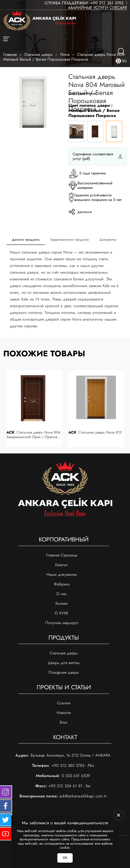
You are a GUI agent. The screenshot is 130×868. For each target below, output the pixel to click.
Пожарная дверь (64, 672)
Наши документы (62, 574)
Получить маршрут (62, 623)
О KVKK (62, 613)
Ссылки (64, 703)
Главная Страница (62, 555)
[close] (119, 815)
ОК (65, 858)
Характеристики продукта (69, 239)
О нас (62, 594)
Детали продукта (26, 239)
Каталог (62, 565)
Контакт (62, 603)
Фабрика (62, 584)
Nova (91, 93)
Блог (64, 722)
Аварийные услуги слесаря (97, 8)
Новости (64, 713)
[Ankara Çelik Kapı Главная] (40, 21)
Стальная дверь (64, 653)
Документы (108, 239)
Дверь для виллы (64, 663)
